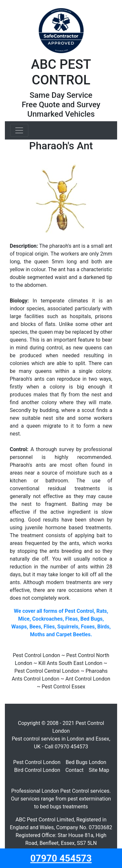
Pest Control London (37, 762)
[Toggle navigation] (19, 130)
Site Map (99, 770)
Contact (75, 770)
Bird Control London (37, 770)
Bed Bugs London (86, 762)
